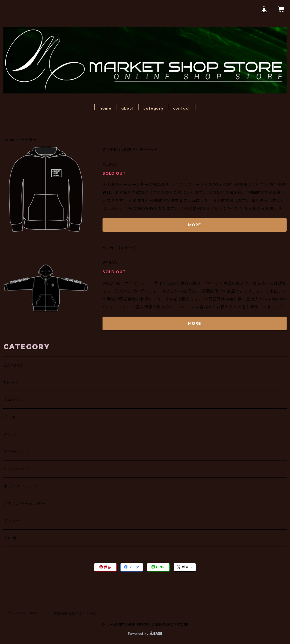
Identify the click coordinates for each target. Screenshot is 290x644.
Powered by (145, 634)
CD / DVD (13, 365)
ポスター (12, 521)
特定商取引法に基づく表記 (75, 613)
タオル (10, 434)
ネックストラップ (20, 486)
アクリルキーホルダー (24, 504)
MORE (194, 225)
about (128, 108)
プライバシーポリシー (26, 613)
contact (182, 108)
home (105, 108)
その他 (10, 538)
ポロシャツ (14, 400)
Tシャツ (11, 383)
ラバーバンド (16, 452)
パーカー (12, 417)
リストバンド (16, 469)
